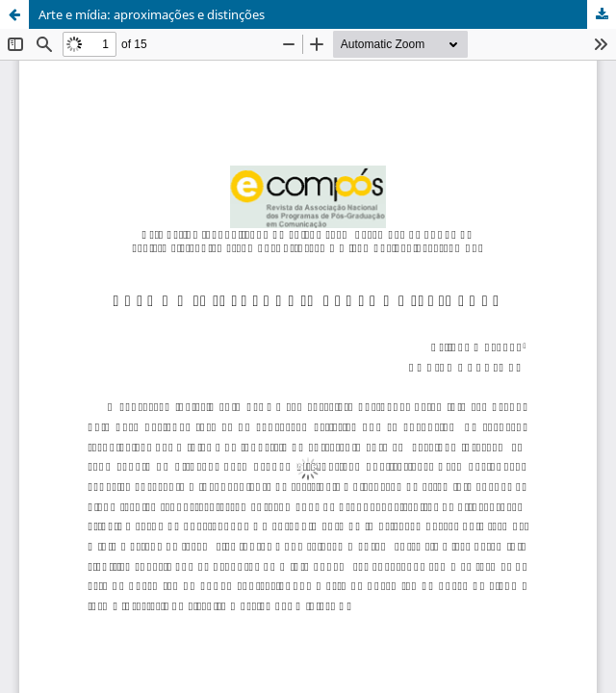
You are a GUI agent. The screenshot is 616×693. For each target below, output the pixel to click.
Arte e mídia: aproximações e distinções (152, 14)
